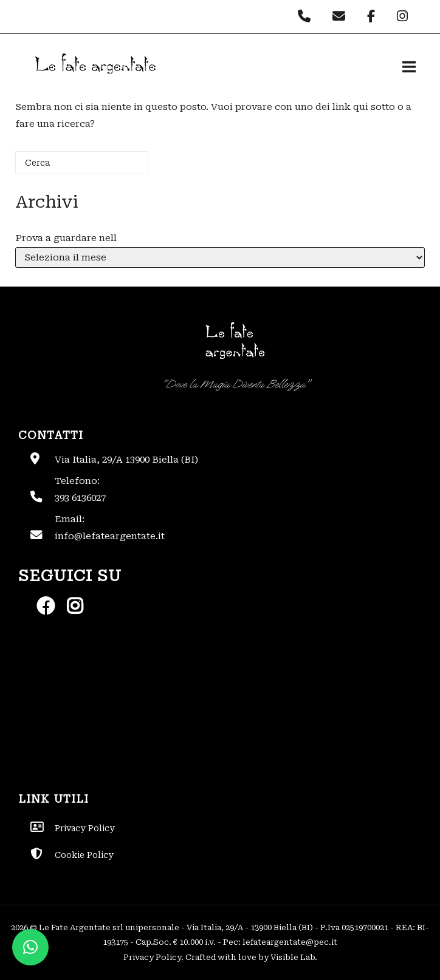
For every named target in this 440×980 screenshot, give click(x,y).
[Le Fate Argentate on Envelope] (342, 16)
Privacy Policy (152, 957)
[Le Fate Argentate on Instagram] (404, 16)
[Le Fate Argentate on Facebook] (374, 16)
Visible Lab (293, 957)
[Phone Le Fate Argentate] (307, 16)
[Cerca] (82, 163)
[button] (30, 947)
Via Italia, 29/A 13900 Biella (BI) (126, 460)
